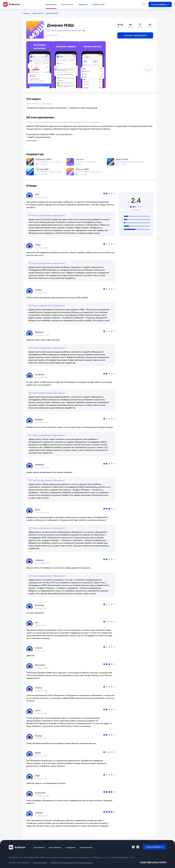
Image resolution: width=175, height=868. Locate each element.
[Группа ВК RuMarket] (138, 847)
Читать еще (31, 141)
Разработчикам (98, 4)
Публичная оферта (40, 863)
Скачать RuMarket (160, 4)
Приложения (51, 4)
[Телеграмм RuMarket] (133, 847)
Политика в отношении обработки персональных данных (72, 863)
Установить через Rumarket (135, 35)
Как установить (67, 4)
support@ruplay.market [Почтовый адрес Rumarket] (153, 862)
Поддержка (83, 4)
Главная (26, 13)
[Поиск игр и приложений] (144, 4)
